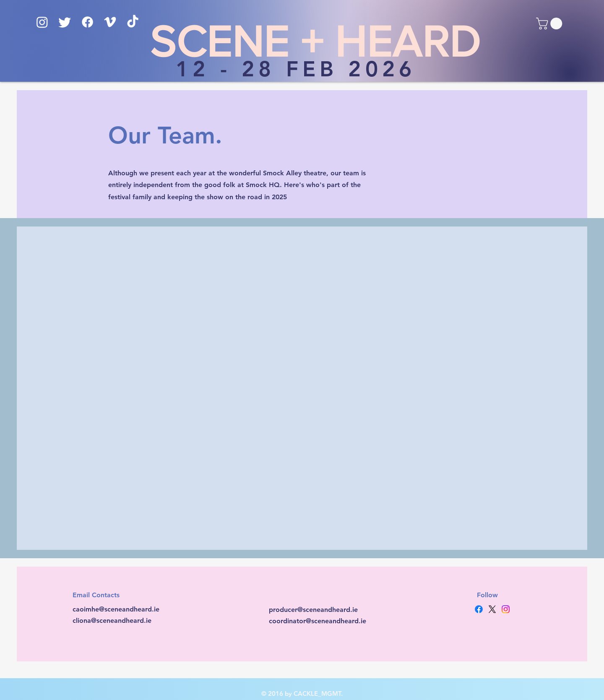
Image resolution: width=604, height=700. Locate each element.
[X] (492, 609)
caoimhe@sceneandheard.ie (116, 609)
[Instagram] (42, 22)
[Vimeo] (110, 22)
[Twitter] (65, 22)
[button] (551, 23)
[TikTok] (133, 22)
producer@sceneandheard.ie (313, 610)
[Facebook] (87, 22)
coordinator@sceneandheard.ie (318, 621)
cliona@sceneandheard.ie (112, 621)
